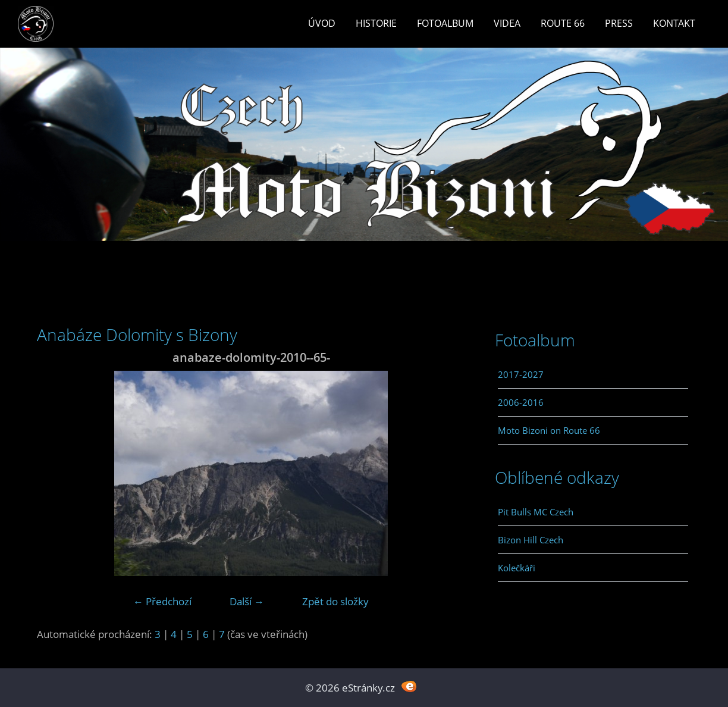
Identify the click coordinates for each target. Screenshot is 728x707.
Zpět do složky (335, 601)
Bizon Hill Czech (531, 540)
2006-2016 (521, 402)
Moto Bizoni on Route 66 (549, 430)
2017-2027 (521, 374)
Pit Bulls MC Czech (536, 512)
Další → (247, 601)
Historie (376, 23)
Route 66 (563, 23)
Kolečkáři (517, 568)
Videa (507, 23)
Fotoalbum (445, 23)
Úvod (322, 23)
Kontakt (674, 23)
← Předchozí (162, 601)
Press (619, 23)
